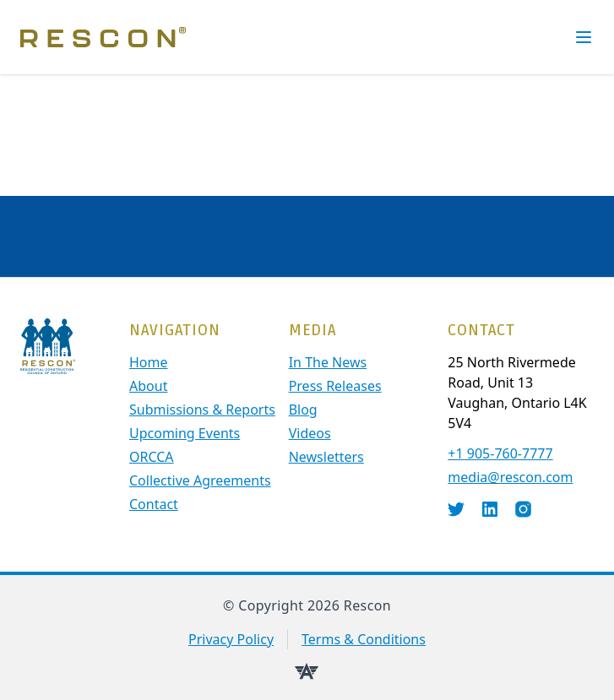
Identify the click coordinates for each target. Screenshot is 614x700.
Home (149, 362)
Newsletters (326, 457)
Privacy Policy (231, 639)
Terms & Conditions (364, 639)
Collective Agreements (200, 480)
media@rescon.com (510, 477)
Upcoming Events (185, 433)
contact (154, 504)
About (148, 386)
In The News (328, 362)
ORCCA (152, 457)
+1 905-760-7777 (500, 453)
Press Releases (335, 386)
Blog (303, 410)
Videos (310, 433)
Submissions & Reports (202, 410)
